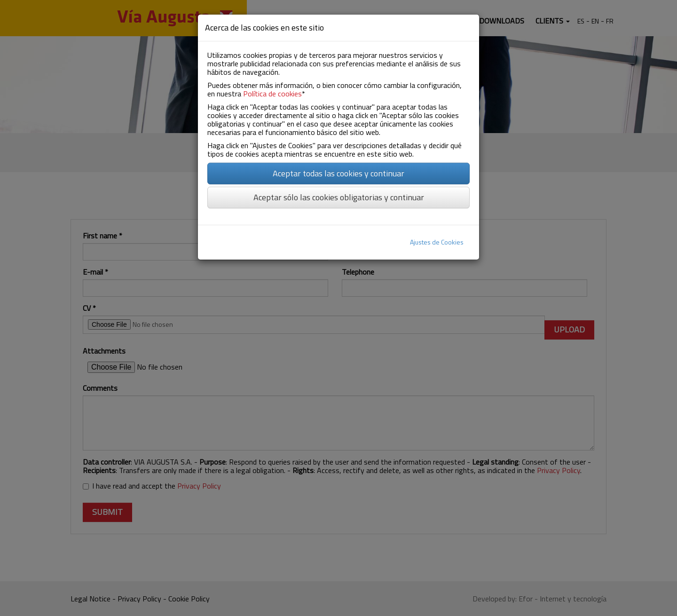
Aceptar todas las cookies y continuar (338, 173)
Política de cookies (272, 94)
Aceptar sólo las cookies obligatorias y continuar (339, 197)
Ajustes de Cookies (437, 242)
